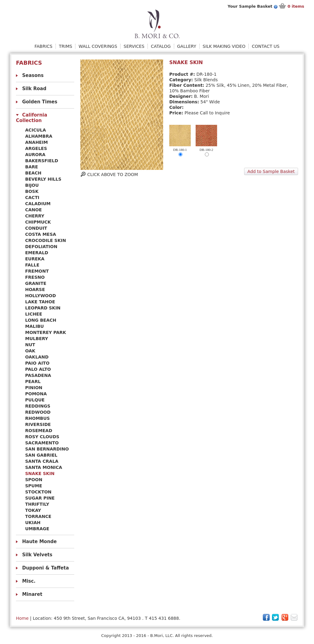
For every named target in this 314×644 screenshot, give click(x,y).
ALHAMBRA (39, 136)
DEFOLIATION (41, 247)
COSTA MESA (41, 234)
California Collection (32, 118)
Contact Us (266, 46)
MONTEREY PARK (46, 332)
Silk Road (34, 89)
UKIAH (33, 523)
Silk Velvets (37, 555)
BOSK (32, 191)
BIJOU (32, 185)
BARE (32, 167)
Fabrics (44, 46)
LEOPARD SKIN (43, 308)
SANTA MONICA (44, 467)
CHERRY (35, 216)
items (296, 6)
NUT (30, 345)
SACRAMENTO (42, 443)
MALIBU (34, 326)
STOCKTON (38, 492)
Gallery (187, 46)
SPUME (34, 486)
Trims (65, 46)
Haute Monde (39, 542)
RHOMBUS (37, 418)
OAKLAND (37, 357)
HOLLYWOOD (40, 296)
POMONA (36, 394)
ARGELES (36, 148)
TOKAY (33, 510)
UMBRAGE (37, 529)
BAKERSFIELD (42, 161)
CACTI (32, 197)
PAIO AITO (37, 363)
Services (134, 46)
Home (22, 618)
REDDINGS (38, 406)
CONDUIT (36, 228)
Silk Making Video (224, 46)
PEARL (33, 381)
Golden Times (40, 102)
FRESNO (35, 277)
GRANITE (36, 283)
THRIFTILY (37, 504)
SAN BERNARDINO (47, 449)
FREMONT (37, 271)
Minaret (32, 594)
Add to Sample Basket (271, 171)
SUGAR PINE (40, 498)
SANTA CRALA (42, 461)
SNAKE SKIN (40, 473)
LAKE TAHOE (40, 302)
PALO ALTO (38, 369)
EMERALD (37, 253)
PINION (34, 388)
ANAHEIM (36, 142)
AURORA (35, 155)
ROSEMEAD (39, 431)
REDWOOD (38, 412)
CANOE (33, 210)
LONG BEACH (41, 320)
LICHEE (34, 314)
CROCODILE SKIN (46, 240)
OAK (30, 351)
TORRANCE (38, 516)
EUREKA (35, 259)
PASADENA (38, 375)
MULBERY (37, 339)
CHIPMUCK (38, 222)
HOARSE (35, 289)
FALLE (32, 265)
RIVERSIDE (38, 424)
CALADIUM (38, 204)
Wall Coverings (98, 46)
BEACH (33, 173)
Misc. (29, 581)
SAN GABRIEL (41, 455)
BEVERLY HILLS (43, 179)
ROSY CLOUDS (42, 437)
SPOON (34, 480)
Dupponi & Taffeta (45, 568)
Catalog (161, 46)
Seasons (33, 75)
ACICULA (36, 130)
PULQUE (35, 400)
